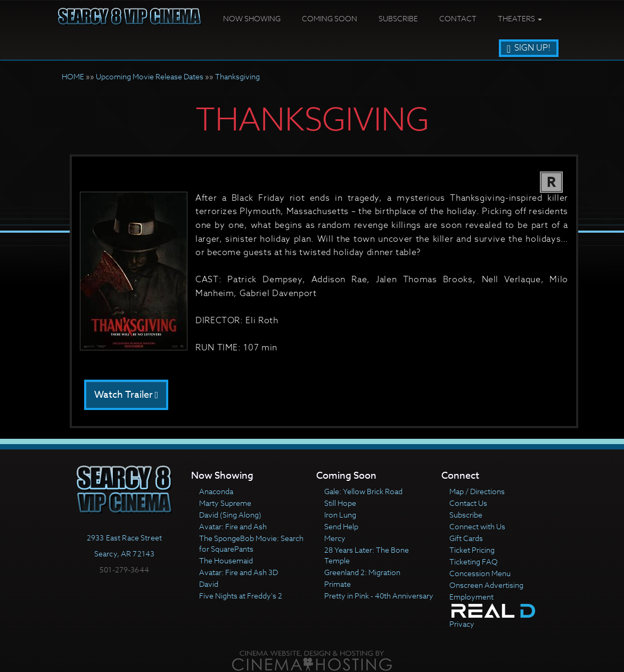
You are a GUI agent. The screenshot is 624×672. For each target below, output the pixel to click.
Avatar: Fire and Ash (233, 526)
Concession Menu (480, 573)
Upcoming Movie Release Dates (150, 76)
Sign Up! (529, 48)
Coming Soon (330, 18)
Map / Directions (477, 491)
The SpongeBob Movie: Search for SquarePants (251, 543)
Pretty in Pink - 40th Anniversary (379, 596)
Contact (458, 18)
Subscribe (398, 18)
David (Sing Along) (230, 515)
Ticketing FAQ (474, 562)
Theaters (520, 18)
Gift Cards (466, 538)
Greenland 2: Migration (362, 572)
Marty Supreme (225, 503)
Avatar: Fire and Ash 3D (239, 572)
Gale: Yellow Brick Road (363, 491)
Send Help (341, 526)
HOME (73, 76)
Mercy (335, 538)
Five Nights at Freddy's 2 (241, 596)
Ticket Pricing (472, 550)
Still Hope (340, 503)
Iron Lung (340, 515)
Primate (338, 584)
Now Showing (252, 18)
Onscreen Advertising (486, 585)
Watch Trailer (126, 395)
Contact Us (468, 503)
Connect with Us (477, 526)
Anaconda (216, 491)
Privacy (462, 624)
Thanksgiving (237, 76)
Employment (471, 597)
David (209, 584)
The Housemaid (226, 560)
